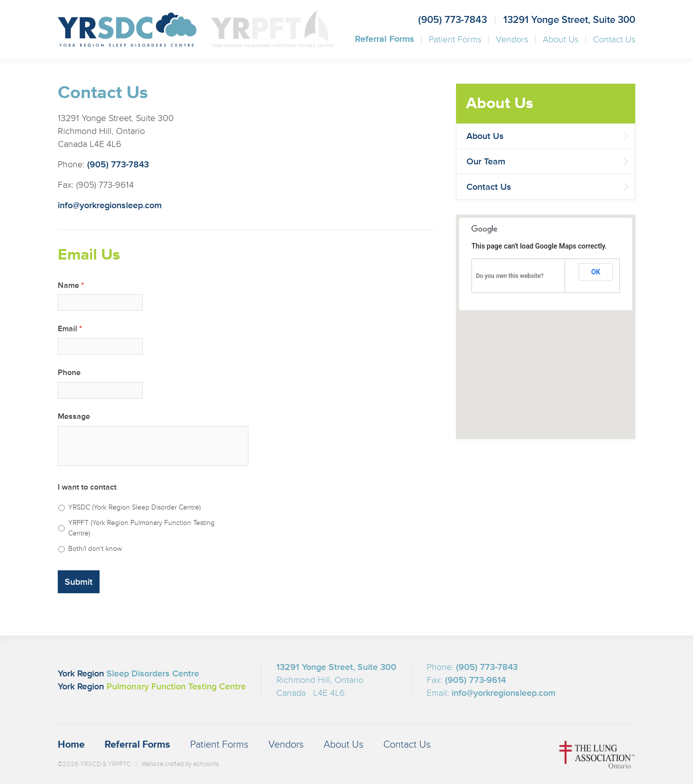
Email (70, 329)
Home (71, 745)
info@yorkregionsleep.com (110, 205)
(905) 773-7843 (453, 20)
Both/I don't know (95, 549)
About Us (561, 39)
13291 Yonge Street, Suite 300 (569, 20)
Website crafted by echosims (180, 764)
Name (71, 285)
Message (74, 416)
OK (596, 272)
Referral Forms (385, 39)
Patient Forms (455, 39)
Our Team (486, 161)
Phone (69, 373)
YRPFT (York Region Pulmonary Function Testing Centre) (141, 528)
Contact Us (614, 39)
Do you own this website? (510, 276)
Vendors (512, 39)
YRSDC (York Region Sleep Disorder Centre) (134, 507)
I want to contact (87, 487)
